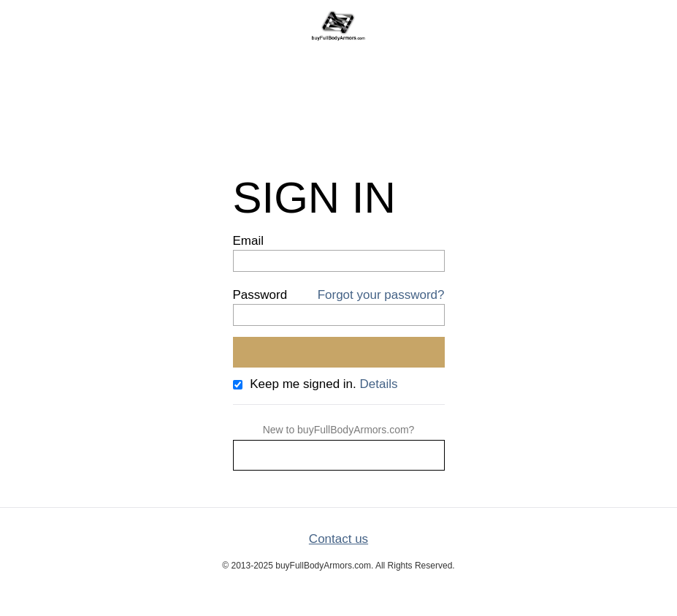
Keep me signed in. (303, 384)
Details (379, 384)
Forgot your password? (381, 295)
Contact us (338, 539)
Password (260, 295)
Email (249, 241)
